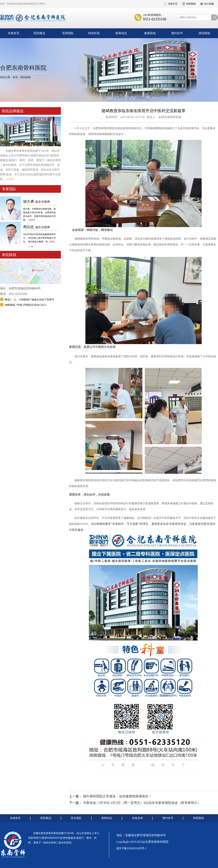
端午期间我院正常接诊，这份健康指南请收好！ (117, 796)
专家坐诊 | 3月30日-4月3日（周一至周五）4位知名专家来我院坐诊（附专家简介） (142, 803)
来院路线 (191, 4)
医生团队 (76, 818)
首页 (15, 77)
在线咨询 (137, 818)
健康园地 (150, 33)
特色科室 (94, 33)
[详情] (11, 179)
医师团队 (68, 33)
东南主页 (173, 4)
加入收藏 (209, 4)
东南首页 (14, 33)
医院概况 (39, 33)
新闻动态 (121, 33)
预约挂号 (177, 33)
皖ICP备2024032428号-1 (132, 848)
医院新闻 (26, 77)
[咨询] (32, 220)
